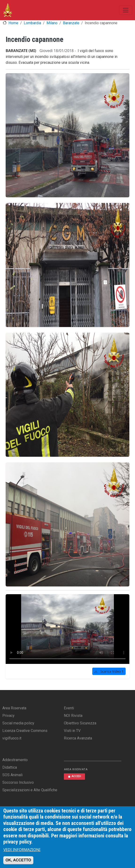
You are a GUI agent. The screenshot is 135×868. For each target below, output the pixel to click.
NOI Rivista (73, 716)
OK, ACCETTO (18, 860)
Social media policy (18, 723)
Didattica (10, 767)
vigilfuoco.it (12, 738)
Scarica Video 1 (109, 671)
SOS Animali (12, 775)
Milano (52, 23)
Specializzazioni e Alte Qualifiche (30, 790)
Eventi (69, 708)
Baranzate (71, 23)
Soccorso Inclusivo (18, 782)
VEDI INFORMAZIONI (22, 850)
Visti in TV (72, 731)
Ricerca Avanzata (78, 738)
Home (13, 23)
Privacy (8, 716)
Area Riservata (14, 708)
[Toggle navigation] (126, 10)
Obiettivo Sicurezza (80, 723)
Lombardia (32, 23)
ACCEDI (74, 776)
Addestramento (15, 760)
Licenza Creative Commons (25, 731)
